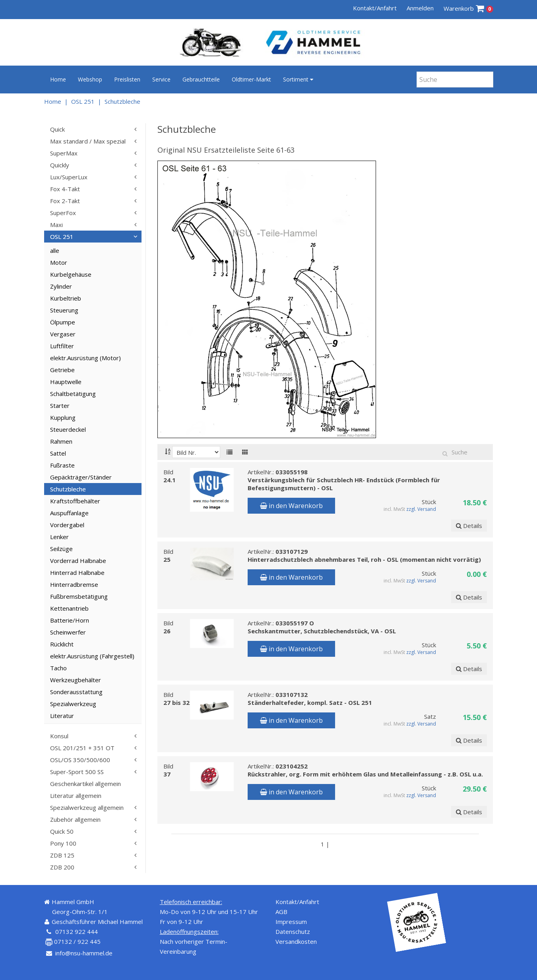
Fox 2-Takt (65, 201)
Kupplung (63, 417)
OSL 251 (83, 101)
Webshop (90, 79)
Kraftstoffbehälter (75, 501)
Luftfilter (62, 346)
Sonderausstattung (76, 692)
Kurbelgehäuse (71, 274)
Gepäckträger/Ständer (81, 477)
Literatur (62, 716)
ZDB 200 (62, 867)
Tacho (58, 668)
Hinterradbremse (74, 584)
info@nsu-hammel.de (84, 953)
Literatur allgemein (76, 796)
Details (469, 526)
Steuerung (64, 310)
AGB (281, 912)
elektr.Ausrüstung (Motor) (85, 358)
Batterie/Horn (70, 620)
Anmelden (420, 8)
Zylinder (61, 286)
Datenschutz (293, 931)
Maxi (56, 225)
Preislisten (127, 79)
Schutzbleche (122, 101)
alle (55, 250)
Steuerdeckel (68, 429)
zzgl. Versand (421, 509)
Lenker (59, 537)
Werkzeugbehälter (76, 680)
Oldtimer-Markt (251, 79)
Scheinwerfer (68, 632)
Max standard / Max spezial (88, 141)
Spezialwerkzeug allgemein (87, 807)
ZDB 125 (62, 855)
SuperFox (63, 213)
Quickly (60, 165)
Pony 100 (63, 843)
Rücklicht (62, 644)
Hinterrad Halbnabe (77, 572)
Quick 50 (62, 831)
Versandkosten (296, 941)
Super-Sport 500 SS (77, 772)
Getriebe (62, 370)
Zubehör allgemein (75, 819)
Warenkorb (468, 9)
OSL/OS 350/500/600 (80, 760)
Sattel (58, 453)
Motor (59, 262)
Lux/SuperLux (69, 177)
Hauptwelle (66, 382)
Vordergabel (67, 525)
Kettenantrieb (69, 608)
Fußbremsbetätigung (79, 596)
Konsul (59, 736)
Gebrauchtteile (201, 79)
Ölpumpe (63, 322)
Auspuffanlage (69, 513)
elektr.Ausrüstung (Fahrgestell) (92, 656)
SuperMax (64, 153)
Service (161, 79)
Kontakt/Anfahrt (375, 8)
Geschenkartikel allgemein (85, 784)
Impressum (291, 922)
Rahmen (61, 441)
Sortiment (298, 79)
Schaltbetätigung (73, 394)
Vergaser (63, 334)
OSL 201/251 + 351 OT (82, 748)
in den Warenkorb (291, 506)
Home (58, 79)
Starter (60, 406)
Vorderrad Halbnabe (78, 561)
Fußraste (62, 465)
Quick (57, 129)
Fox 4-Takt (65, 189)
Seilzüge (61, 549)
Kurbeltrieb (66, 298)
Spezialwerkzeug (73, 704)
